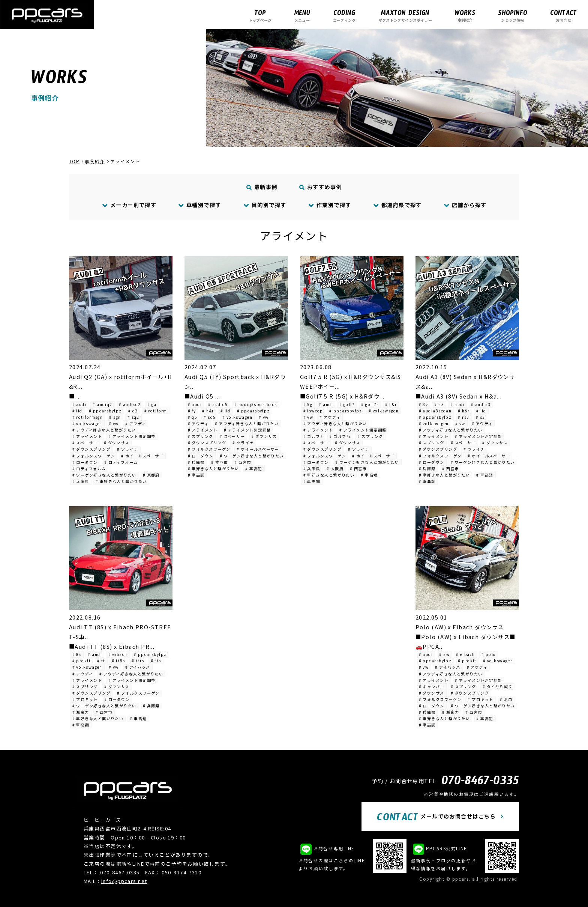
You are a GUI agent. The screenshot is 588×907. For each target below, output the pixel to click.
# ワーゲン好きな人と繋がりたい (104, 475)
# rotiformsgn (88, 417)
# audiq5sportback (256, 404)
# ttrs (138, 661)
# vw (114, 423)
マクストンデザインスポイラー (405, 16)
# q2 (133, 411)
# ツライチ (128, 449)
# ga (152, 404)
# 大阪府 (335, 469)
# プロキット (85, 699)
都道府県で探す (397, 205)
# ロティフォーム (121, 462)
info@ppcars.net (124, 881)
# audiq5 (218, 404)
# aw (444, 654)
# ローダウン (85, 462)
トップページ (260, 16)
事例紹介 (465, 16)
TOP (74, 161)
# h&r (208, 411)
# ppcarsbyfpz (105, 411)
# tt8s (118, 661)
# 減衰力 (81, 712)
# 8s (77, 654)
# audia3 (481, 404)
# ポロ (506, 699)
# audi (79, 404)
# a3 (439, 404)
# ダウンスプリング (91, 449)
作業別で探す (330, 205)
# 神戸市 (220, 462)
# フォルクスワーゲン (94, 456)
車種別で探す (200, 205)
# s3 (481, 417)
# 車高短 (254, 469)
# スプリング (201, 436)
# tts (156, 661)
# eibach (118, 654)
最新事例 (262, 187)
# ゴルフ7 (313, 436)
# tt (101, 661)
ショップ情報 (513, 16)
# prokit (82, 661)
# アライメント (87, 436)
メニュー (302, 16)
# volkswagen (87, 423)
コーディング (344, 16)
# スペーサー (85, 443)
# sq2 (133, 417)
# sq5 (210, 417)
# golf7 (347, 404)
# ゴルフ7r (340, 436)
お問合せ (563, 16)
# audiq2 (103, 404)
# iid (77, 411)
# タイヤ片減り (498, 687)
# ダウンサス (117, 443)
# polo (489, 654)
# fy (192, 411)
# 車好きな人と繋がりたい (121, 481)
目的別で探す (265, 205)
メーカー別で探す (129, 205)
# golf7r (370, 404)
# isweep (313, 411)
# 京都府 (151, 475)
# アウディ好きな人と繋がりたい (104, 430)
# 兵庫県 (81, 481)
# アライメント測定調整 (132, 436)
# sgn (115, 417)
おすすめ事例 (321, 187)
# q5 (193, 417)
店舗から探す (465, 205)
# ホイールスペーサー (142, 456)
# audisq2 (130, 404)
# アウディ (136, 423)
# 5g (308, 404)
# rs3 (463, 417)
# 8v (424, 404)
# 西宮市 (243, 462)
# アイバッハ (138, 667)
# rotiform (156, 411)
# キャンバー (432, 687)
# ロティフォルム (89, 469)
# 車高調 (196, 475)
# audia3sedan (435, 411)
